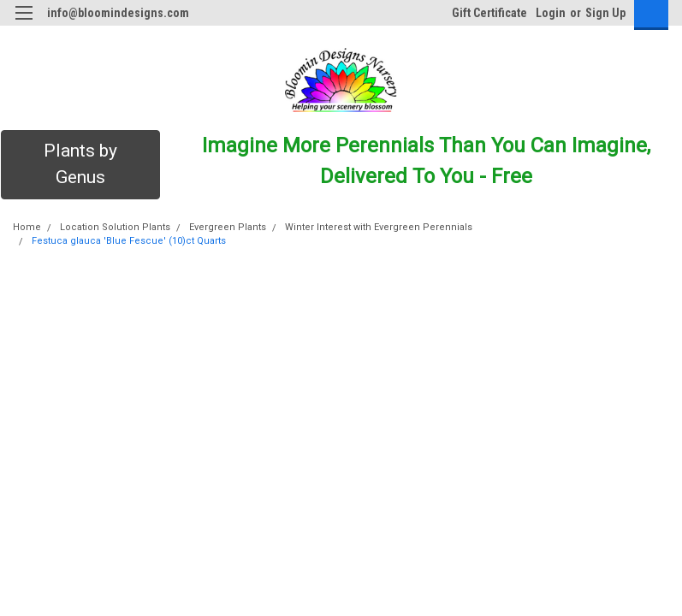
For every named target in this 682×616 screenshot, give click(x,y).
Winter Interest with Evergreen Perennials (379, 227)
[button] (80, 165)
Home (27, 227)
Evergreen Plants (228, 227)
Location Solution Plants (115, 227)
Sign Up (605, 13)
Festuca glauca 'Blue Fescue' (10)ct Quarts (129, 241)
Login (551, 13)
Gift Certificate (489, 13)
